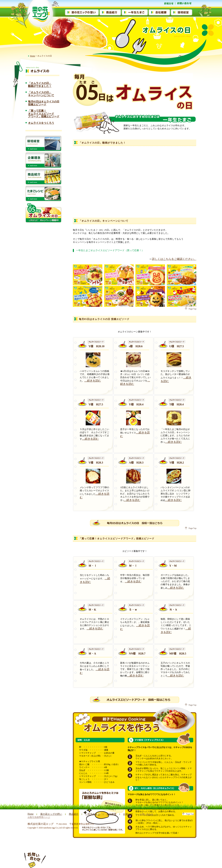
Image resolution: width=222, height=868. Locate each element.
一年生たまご (89, 814)
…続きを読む (91, 380)
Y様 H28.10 (96, 346)
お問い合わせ (141, 814)
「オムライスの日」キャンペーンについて (41, 94)
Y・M (173, 565)
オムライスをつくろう (41, 123)
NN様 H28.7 (137, 653)
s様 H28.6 (136, 346)
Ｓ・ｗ (133, 609)
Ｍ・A (92, 653)
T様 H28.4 (176, 404)
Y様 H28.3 (96, 462)
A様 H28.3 (136, 462)
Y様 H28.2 (177, 462)
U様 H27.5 (177, 346)
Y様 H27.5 (96, 404)
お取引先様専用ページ (166, 814)
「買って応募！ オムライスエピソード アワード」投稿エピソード (44, 114)
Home (33, 56)
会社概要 (108, 814)
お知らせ (123, 814)
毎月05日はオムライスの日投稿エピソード (44, 103)
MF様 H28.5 (178, 653)
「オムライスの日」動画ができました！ (40, 85)
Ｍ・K (92, 609)
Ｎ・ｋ (173, 609)
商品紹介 (71, 814)
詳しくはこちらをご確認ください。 (178, 259)
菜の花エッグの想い (50, 814)
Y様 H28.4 (136, 404)
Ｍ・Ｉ (93, 565)
